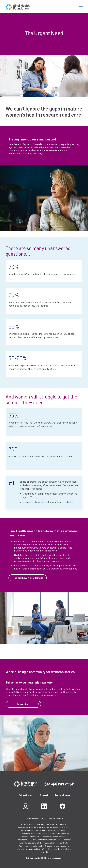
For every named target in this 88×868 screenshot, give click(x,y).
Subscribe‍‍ (22, 704)
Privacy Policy (26, 795)
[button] (82, 7)
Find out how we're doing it (28, 578)
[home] (17, 7)
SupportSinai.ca (62, 795)
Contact (44, 795)
